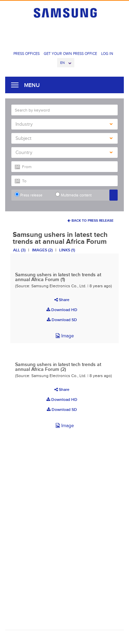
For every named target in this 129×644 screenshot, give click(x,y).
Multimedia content (73, 195)
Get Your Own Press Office (70, 54)
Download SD (62, 320)
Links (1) (67, 250)
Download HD (62, 310)
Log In (107, 54)
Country (64, 152)
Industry (64, 124)
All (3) (19, 250)
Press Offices (26, 54)
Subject (64, 138)
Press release (29, 195)
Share (62, 300)
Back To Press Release (90, 220)
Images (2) (42, 250)
